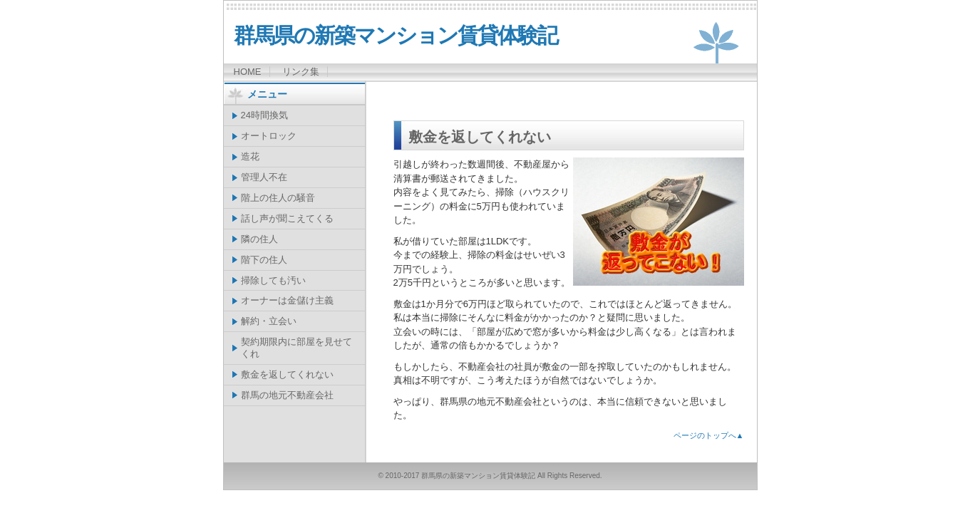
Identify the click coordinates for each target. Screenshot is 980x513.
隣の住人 (259, 239)
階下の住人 (264, 260)
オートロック (269, 136)
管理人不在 (264, 177)
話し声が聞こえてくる (287, 218)
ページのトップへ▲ (709, 435)
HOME (248, 72)
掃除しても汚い (273, 280)
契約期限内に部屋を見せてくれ (296, 348)
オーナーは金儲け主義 (287, 300)
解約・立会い (269, 321)
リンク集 (301, 72)
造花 (250, 156)
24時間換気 (264, 115)
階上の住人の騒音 (278, 198)
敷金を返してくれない (287, 374)
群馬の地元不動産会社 (287, 395)
